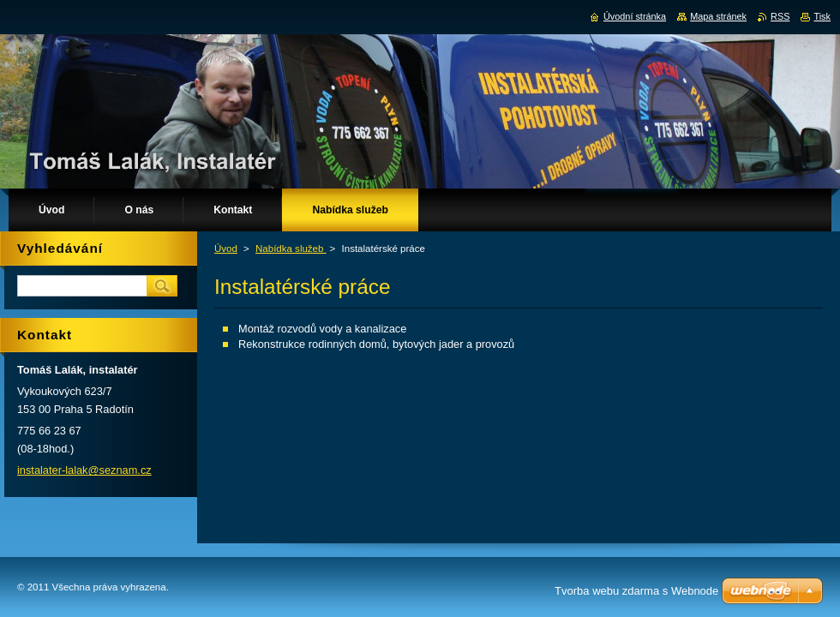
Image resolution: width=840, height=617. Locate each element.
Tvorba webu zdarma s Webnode (636, 591)
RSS (780, 16)
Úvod (226, 249)
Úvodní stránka (635, 16)
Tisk (822, 16)
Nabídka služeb (291, 249)
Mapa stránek (718, 16)
